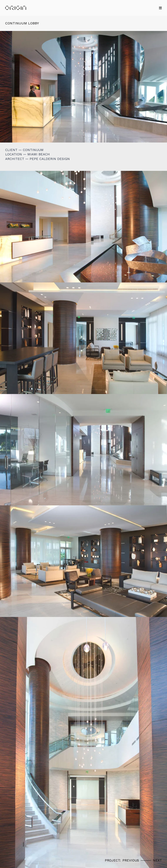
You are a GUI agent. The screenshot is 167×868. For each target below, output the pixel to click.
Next (157, 860)
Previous (131, 860)
